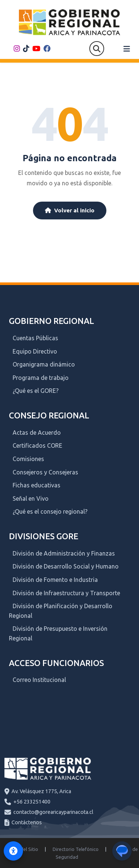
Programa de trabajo (41, 378)
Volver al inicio (70, 210)
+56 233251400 (32, 802)
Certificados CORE (37, 445)
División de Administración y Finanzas (64, 553)
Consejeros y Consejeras (45, 472)
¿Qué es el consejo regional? (50, 511)
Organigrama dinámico (44, 364)
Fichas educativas (37, 485)
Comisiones (28, 459)
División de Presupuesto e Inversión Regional (58, 633)
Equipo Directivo (35, 351)
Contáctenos (27, 822)
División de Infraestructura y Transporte (66, 593)
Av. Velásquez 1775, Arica (41, 791)
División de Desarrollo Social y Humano (66, 566)
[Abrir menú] (127, 49)
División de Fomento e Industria (55, 580)
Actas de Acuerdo (37, 433)
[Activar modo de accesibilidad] (13, 851)
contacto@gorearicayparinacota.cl (53, 812)
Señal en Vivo (31, 498)
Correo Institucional (39, 680)
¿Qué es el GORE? (36, 391)
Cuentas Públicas (35, 338)
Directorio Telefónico (76, 849)
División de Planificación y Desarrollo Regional (61, 611)
